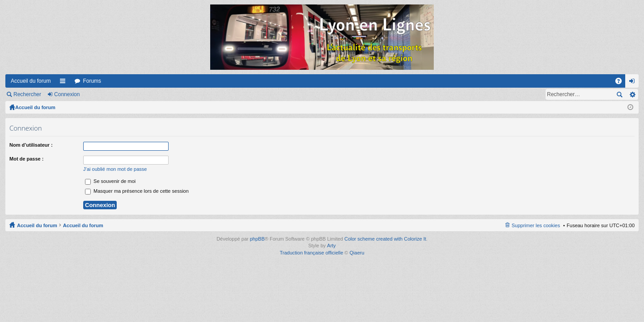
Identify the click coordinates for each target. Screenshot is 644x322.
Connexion (67, 94)
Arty (331, 246)
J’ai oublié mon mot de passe (115, 169)
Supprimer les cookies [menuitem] (536, 225)
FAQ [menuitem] (621, 83)
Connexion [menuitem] (634, 83)
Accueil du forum (31, 81)
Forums (92, 81)
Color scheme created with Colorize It (385, 239)
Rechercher (27, 94)
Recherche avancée (632, 94)
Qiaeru (357, 253)
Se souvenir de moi (110, 181)
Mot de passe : (26, 159)
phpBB (257, 239)
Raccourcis (64, 83)
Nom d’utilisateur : (31, 145)
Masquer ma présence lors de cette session (137, 191)
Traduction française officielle (311, 253)
